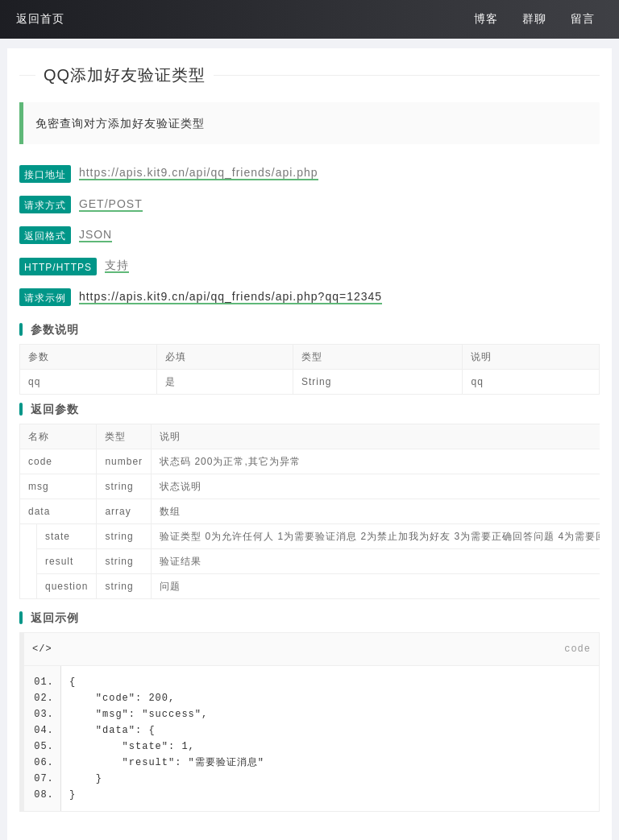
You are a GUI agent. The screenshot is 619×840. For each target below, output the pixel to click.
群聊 (534, 19)
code (577, 649)
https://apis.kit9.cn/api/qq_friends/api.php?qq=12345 (231, 296)
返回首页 (40, 19)
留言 (583, 19)
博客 (486, 19)
